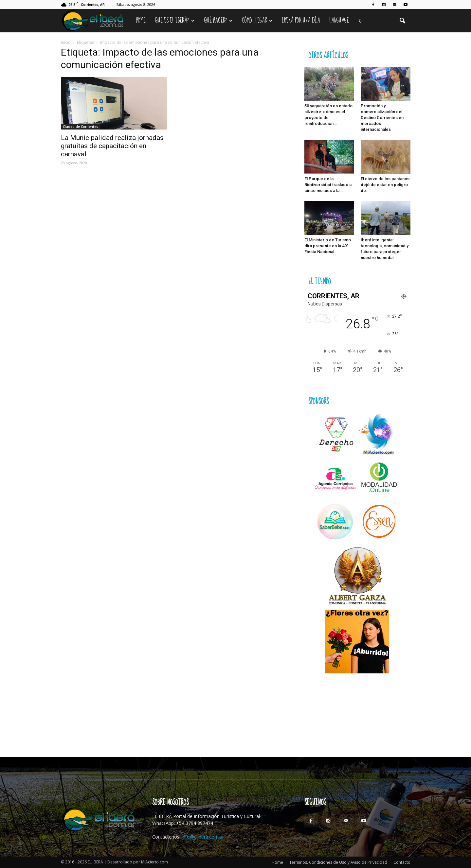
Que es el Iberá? (175, 21)
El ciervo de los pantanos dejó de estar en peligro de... (385, 185)
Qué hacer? (218, 21)
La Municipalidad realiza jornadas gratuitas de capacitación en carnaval (112, 146)
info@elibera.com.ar (203, 837)
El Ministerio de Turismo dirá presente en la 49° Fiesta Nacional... (328, 246)
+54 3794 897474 (195, 823)
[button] (403, 21)
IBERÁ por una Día (301, 21)
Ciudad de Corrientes (81, 127)
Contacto (402, 862)
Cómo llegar (257, 21)
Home (141, 21)
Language (339, 21)
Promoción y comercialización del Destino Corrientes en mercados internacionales (382, 118)
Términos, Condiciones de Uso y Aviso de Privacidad (338, 862)
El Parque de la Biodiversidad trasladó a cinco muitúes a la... (328, 185)
